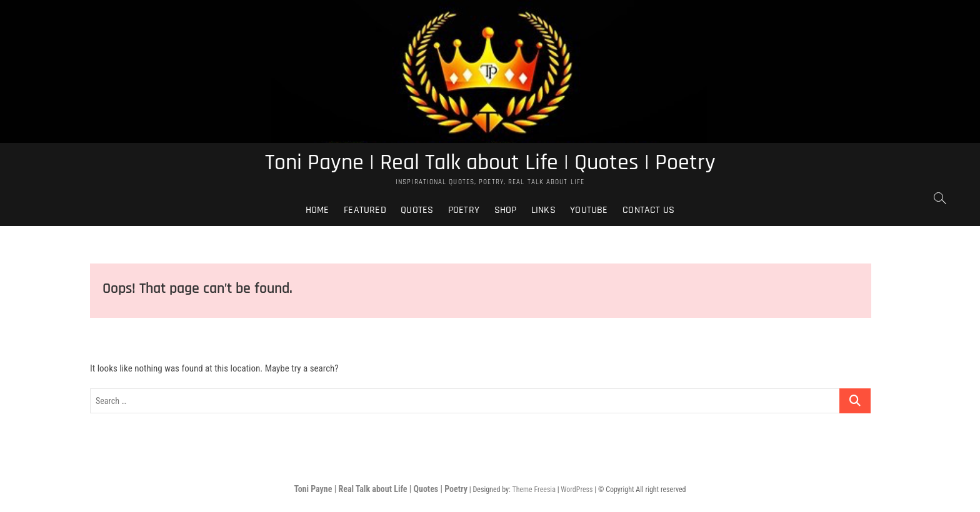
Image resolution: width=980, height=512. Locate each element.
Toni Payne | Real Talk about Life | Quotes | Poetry (490, 163)
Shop (506, 210)
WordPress (577, 490)
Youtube (589, 210)
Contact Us (648, 210)
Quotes (417, 210)
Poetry (464, 210)
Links (543, 210)
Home (317, 210)
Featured (365, 210)
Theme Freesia (533, 490)
